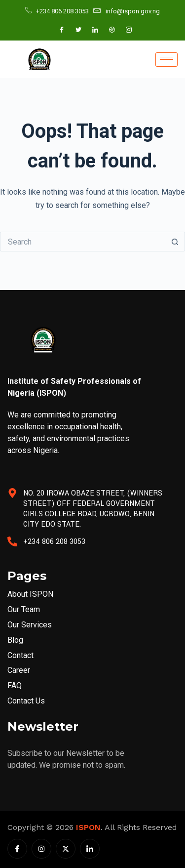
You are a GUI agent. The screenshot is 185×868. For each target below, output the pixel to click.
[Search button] (175, 242)
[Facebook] (62, 30)
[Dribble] (112, 30)
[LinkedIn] (95, 30)
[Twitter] (78, 30)
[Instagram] (129, 30)
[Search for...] (83, 242)
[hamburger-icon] (166, 60)
